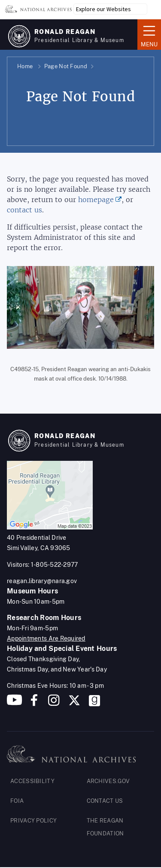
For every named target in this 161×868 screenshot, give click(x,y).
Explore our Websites (103, 9)
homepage (96, 200)
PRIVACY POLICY (33, 821)
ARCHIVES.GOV (108, 781)
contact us (24, 210)
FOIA (17, 801)
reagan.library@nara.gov (42, 581)
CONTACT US (105, 801)
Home (25, 66)
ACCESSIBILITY (32, 781)
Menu (149, 34)
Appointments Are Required (46, 638)
